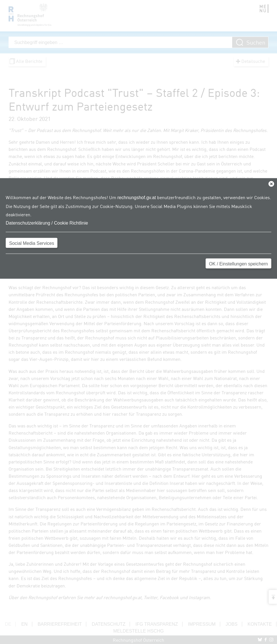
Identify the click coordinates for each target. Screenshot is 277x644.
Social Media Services (32, 243)
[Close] (271, 184)
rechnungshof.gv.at (137, 198)
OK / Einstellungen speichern (238, 264)
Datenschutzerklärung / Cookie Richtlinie (47, 223)
